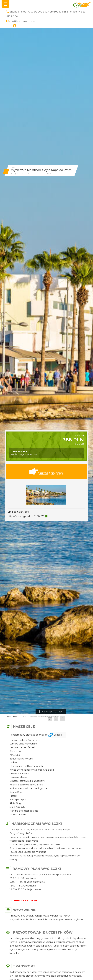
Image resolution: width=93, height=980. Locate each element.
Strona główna (13, 717)
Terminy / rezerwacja (46, 471)
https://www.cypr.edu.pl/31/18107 (26, 516)
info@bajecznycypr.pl (22, 21)
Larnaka (58, 735)
